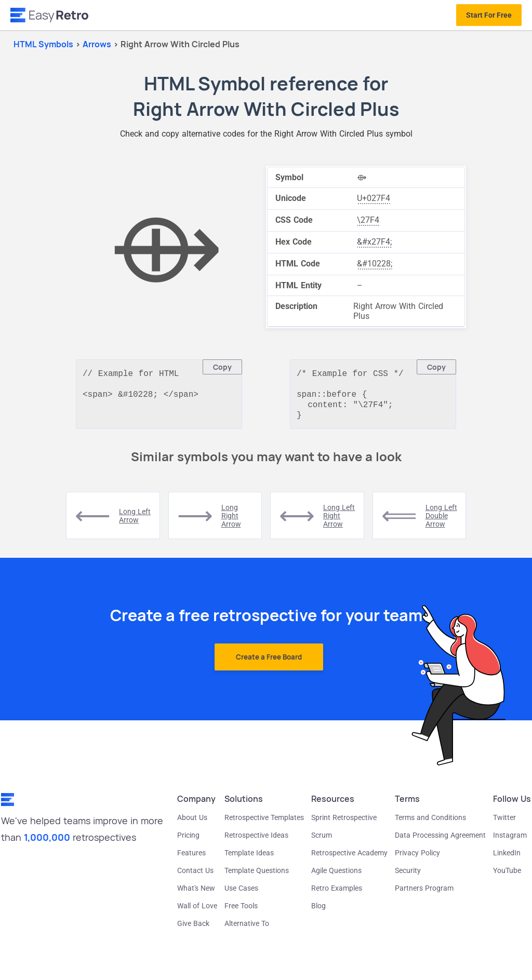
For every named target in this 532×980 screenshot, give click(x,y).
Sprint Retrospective (344, 823)
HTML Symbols (43, 44)
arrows (98, 44)
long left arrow (135, 521)
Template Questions (257, 876)
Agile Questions (336, 876)
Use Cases (241, 893)
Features (191, 858)
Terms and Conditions (430, 823)
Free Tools (241, 911)
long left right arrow (339, 521)
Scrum (322, 840)
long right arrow (231, 521)
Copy (222, 367)
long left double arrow (441, 521)
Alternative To (247, 929)
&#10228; (375, 264)
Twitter (504, 823)
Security (408, 876)
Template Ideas (249, 858)
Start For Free (489, 15)
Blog (318, 911)
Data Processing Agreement (440, 840)
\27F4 (368, 220)
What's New (196, 893)
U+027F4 (374, 198)
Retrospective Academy (349, 858)
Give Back (193, 929)
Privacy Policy (417, 858)
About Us (192, 823)
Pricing (188, 840)
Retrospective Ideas (256, 840)
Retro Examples (337, 893)
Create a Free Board (269, 662)
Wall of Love (197, 911)
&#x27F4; (374, 242)
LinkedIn (507, 858)
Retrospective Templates (264, 823)
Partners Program (424, 893)
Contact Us (195, 876)
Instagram (510, 840)
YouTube (507, 876)
